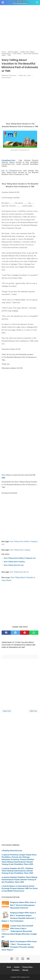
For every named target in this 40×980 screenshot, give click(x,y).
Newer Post (7, 711)
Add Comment (6, 78)
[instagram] (17, 960)
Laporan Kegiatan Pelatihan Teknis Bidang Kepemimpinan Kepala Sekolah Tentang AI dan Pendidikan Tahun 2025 (19, 880)
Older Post (33, 711)
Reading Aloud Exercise (13, 851)
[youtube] (28, 960)
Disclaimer (16, 970)
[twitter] (15, 633)
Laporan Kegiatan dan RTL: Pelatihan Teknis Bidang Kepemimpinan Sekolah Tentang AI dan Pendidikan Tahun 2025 (17, 871)
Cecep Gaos (12, 75)
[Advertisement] (20, 20)
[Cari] (37, 3)
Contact (17, 967)
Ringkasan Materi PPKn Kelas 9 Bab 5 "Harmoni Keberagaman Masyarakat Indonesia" (23, 905)
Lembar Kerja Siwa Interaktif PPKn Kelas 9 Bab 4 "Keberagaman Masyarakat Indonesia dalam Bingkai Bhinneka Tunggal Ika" (19, 931)
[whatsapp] (34, 633)
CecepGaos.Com (8, 160)
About (9, 967)
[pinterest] (25, 633)
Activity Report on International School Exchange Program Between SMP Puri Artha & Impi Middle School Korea (20, 888)
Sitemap (25, 970)
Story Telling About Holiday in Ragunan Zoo (20, 558)
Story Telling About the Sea (14, 565)
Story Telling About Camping (20, 550)
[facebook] (6, 633)
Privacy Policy (27, 967)
